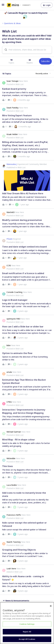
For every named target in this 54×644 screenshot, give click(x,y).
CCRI (9, 265)
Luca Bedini (12, 485)
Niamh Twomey (14, 542)
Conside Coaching (14, 292)
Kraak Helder (12, 134)
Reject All (27, 632)
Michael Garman (14, 432)
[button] (3, 6)
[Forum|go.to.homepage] (19, 5)
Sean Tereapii (12, 81)
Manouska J (12, 164)
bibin (9, 345)
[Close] (51, 606)
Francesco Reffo (14, 515)
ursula (9, 372)
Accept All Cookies (27, 639)
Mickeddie (11, 458)
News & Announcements (16, 601)
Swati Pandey (13, 108)
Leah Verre (11, 569)
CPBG (9, 402)
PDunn (10, 239)
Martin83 (11, 212)
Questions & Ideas (12, 23)
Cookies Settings (27, 624)
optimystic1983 (13, 319)
